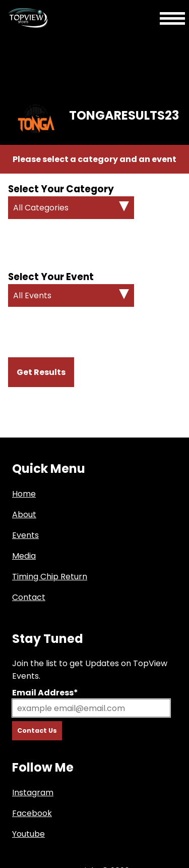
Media (24, 556)
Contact (29, 597)
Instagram (33, 793)
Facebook (32, 813)
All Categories (41, 208)
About (24, 514)
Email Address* (45, 693)
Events (25, 535)
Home (24, 494)
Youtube (28, 834)
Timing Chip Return (50, 577)
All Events (32, 295)
